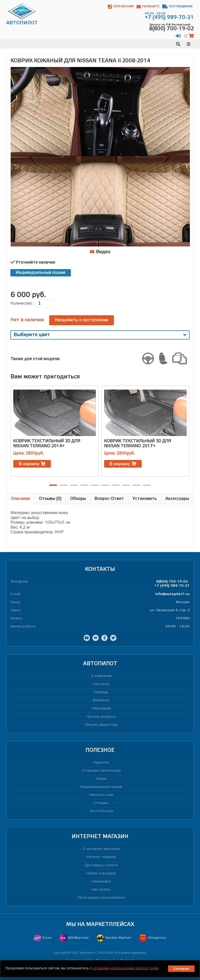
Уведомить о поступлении (82, 320)
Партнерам (101, 708)
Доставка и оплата (101, 865)
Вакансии (101, 700)
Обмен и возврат (101, 873)
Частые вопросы (101, 717)
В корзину (32, 464)
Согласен (181, 969)
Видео (100, 252)
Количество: (22, 303)
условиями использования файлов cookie (126, 968)
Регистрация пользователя (101, 898)
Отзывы (101, 803)
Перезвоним (121, 7)
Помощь (101, 692)
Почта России (101, 811)
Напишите (148, 7)
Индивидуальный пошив (41, 273)
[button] (53, 485)
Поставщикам (177, 7)
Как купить (101, 890)
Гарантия (101, 763)
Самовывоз (101, 882)
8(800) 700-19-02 (172, 582)
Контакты (101, 684)
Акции (101, 779)
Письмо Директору (101, 725)
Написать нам (101, 795)
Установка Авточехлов (101, 771)
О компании (101, 676)
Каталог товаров (101, 857)
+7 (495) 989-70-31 (172, 586)
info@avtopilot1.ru (172, 594)
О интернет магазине (101, 849)
